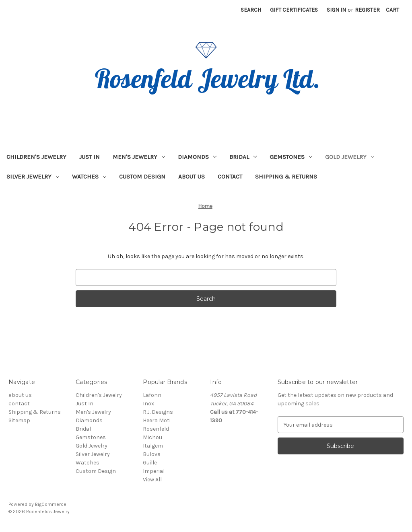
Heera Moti (157, 420)
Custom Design (142, 177)
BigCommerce (51, 504)
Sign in (336, 10)
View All (152, 480)
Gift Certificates (294, 10)
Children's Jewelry (36, 157)
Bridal (243, 157)
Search (251, 10)
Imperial (154, 471)
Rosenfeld (156, 429)
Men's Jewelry (139, 157)
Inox (148, 404)
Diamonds (197, 157)
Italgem (153, 446)
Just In (90, 157)
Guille (150, 463)
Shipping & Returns (286, 177)
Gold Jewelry (350, 157)
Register (367, 10)
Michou (152, 437)
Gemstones (291, 157)
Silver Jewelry (33, 177)
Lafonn (152, 395)
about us (192, 177)
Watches (89, 177)
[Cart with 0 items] (392, 10)
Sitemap (19, 420)
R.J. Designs (158, 412)
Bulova (152, 454)
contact (230, 177)
